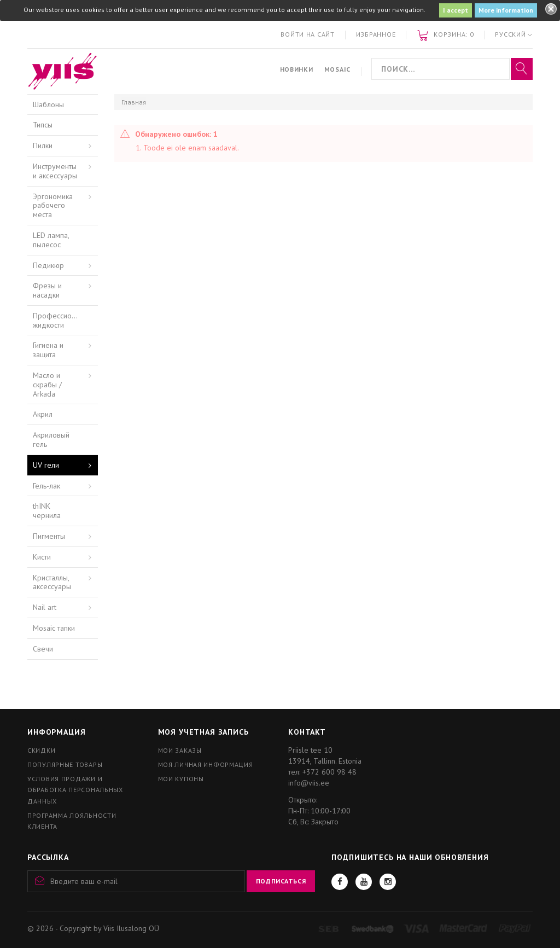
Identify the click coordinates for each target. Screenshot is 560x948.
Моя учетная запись (203, 732)
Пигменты (49, 536)
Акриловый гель (51, 440)
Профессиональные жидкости (65, 320)
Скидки (41, 750)
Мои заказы (180, 750)
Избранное (376, 34)
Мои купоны (181, 779)
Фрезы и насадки (47, 290)
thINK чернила (47, 511)
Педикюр (48, 265)
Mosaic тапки (54, 628)
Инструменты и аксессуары (55, 171)
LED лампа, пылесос (51, 240)
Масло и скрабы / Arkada (47, 385)
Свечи (43, 649)
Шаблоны (48, 104)
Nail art (45, 607)
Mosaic (337, 69)
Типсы (43, 125)
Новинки (297, 69)
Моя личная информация (206, 764)
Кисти (42, 557)
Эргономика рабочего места (53, 206)
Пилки (43, 146)
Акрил (43, 414)
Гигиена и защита (48, 350)
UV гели (46, 465)
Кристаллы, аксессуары (52, 582)
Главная (134, 102)
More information (506, 10)
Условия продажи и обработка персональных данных (75, 790)
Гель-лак (46, 486)
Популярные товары (65, 764)
